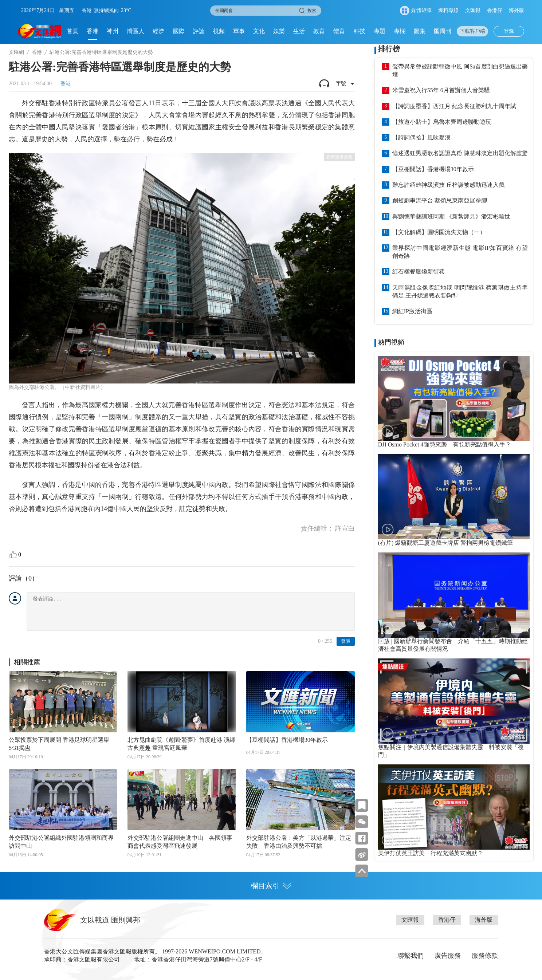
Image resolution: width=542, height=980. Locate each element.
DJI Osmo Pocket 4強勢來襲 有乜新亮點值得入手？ (445, 444)
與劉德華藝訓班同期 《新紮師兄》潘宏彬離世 (451, 217)
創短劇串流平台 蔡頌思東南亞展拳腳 (440, 200)
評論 (199, 31)
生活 (299, 31)
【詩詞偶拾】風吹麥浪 (421, 137)
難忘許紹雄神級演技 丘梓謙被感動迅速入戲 (448, 185)
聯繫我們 (411, 956)
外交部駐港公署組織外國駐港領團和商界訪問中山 (61, 842)
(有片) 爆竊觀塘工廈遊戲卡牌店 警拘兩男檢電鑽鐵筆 (446, 543)
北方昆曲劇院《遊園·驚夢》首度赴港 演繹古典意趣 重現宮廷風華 (181, 744)
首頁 (72, 31)
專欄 (400, 31)
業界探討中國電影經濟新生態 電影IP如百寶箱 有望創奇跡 (460, 252)
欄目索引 (271, 886)
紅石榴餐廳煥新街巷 (419, 271)
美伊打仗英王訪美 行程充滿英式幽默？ (431, 853)
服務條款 (485, 956)
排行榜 (389, 49)
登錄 (509, 31)
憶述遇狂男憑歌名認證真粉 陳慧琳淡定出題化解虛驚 (460, 153)
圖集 (420, 31)
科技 (360, 31)
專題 (380, 31)
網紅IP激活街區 (412, 311)
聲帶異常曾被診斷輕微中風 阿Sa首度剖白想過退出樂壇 (460, 70)
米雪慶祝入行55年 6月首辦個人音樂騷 (441, 90)
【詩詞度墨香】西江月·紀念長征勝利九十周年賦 (454, 106)
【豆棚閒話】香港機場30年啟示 (287, 740)
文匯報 (473, 10)
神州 (113, 31)
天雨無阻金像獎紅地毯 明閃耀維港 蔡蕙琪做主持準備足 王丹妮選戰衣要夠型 (460, 292)
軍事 (239, 31)
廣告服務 (448, 956)
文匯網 (16, 52)
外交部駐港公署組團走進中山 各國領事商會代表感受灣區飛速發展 (180, 842)
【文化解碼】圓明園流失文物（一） (439, 232)
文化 (259, 31)
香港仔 (495, 10)
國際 (179, 31)
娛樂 (279, 31)
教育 (319, 31)
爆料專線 (448, 10)
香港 (93, 31)
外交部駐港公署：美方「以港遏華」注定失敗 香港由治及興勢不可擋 (299, 842)
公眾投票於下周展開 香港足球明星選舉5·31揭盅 (59, 744)
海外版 (517, 10)
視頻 (219, 31)
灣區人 (135, 31)
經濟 (158, 31)
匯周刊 (443, 31)
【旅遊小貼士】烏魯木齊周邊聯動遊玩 (442, 122)
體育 (339, 31)
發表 (346, 641)
